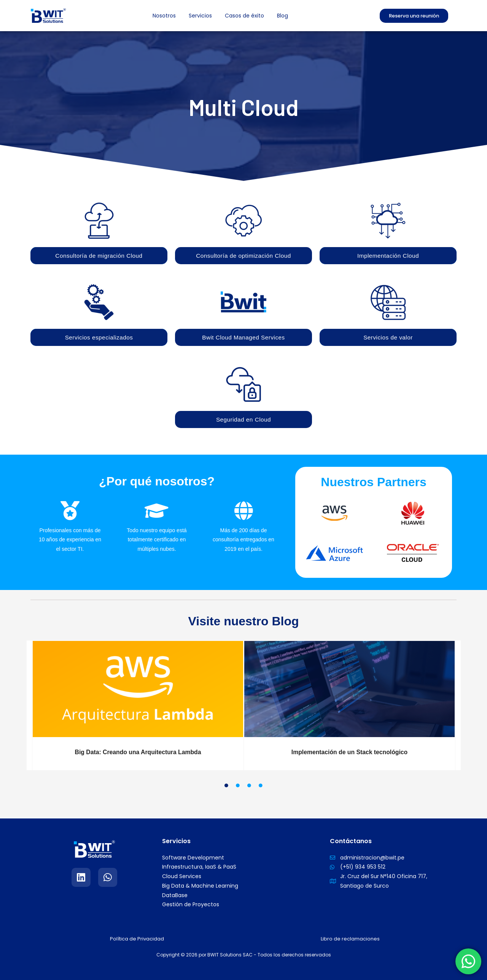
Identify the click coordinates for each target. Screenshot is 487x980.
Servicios (200, 16)
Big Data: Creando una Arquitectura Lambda (138, 753)
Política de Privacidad (137, 939)
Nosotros (164, 16)
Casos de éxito (244, 16)
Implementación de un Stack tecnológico (349, 753)
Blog (282, 16)
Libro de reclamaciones (350, 939)
